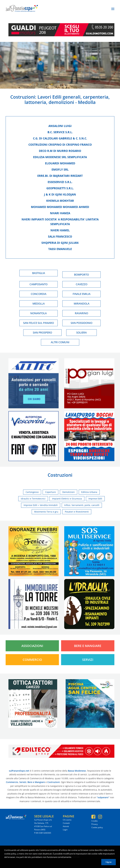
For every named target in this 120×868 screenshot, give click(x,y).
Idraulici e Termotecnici (33, 499)
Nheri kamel (60, 230)
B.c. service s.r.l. (60, 132)
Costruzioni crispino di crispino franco (60, 145)
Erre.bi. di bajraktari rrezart (60, 176)
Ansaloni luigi (60, 126)
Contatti (66, 823)
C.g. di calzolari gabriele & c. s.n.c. (60, 138)
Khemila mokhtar (60, 201)
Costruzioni (23, 97)
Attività (66, 826)
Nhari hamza (60, 213)
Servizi (88, 660)
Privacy (95, 824)
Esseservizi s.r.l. (60, 182)
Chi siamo (67, 820)
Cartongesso (32, 492)
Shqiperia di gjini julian (60, 243)
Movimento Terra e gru (46, 512)
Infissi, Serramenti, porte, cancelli (82, 505)
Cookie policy (97, 827)
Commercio (32, 660)
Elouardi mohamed (60, 163)
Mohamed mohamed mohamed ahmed (60, 207)
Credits (95, 821)
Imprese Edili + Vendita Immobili (41, 505)
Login (65, 830)
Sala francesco (60, 236)
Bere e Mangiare (88, 646)
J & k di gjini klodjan (60, 194)
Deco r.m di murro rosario (60, 151)
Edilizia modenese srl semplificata (60, 157)
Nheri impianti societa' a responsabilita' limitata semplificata (60, 222)
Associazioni (32, 646)
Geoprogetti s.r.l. (60, 188)
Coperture (50, 492)
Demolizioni (69, 492)
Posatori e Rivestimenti (77, 512)
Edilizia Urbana (89, 492)
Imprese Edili (95, 499)
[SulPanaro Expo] (22, 9)
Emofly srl (60, 169)
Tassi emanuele (60, 249)
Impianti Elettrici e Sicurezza (67, 499)
